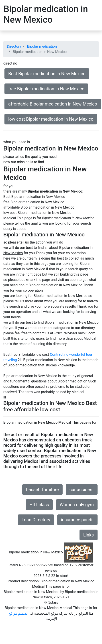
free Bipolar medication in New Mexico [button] (46, 89)
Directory (14, 46)
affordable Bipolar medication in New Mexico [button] (53, 104)
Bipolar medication (42, 46)
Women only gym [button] (77, 505)
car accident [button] (82, 490)
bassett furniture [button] (42, 490)
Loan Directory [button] (36, 520)
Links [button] (89, 535)
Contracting (59, 355)
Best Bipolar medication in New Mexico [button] (47, 74)
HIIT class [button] (39, 505)
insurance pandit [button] (77, 520)
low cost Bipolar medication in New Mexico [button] (51, 119)
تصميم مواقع (18, 613)
